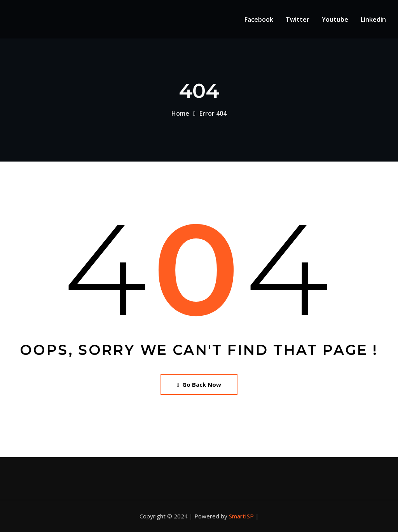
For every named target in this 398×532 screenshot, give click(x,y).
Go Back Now (199, 384)
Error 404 (213, 116)
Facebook (259, 19)
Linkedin (373, 19)
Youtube (335, 19)
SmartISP (241, 516)
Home (180, 116)
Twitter (298, 19)
